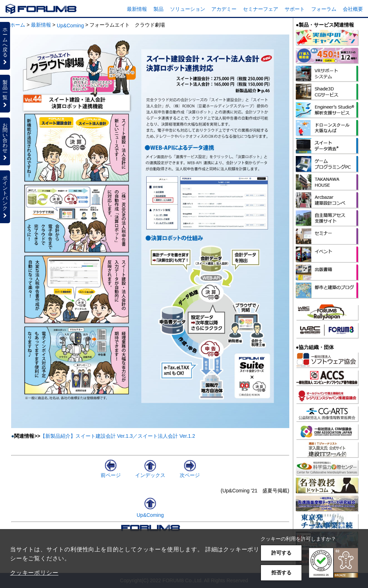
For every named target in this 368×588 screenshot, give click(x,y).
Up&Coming (70, 26)
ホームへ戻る (5, 46)
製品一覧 (5, 93)
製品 (158, 9)
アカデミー (224, 9)
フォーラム (324, 9)
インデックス (150, 472)
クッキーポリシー (34, 573)
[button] (333, 563)
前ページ (111, 472)
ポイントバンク (5, 197)
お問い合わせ (5, 141)
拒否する (281, 573)
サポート (295, 9)
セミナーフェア (261, 9)
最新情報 (137, 9)
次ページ (190, 472)
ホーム (18, 25)
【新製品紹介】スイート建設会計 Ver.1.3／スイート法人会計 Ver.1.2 (118, 436)
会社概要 (353, 9)
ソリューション (188, 9)
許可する (281, 553)
